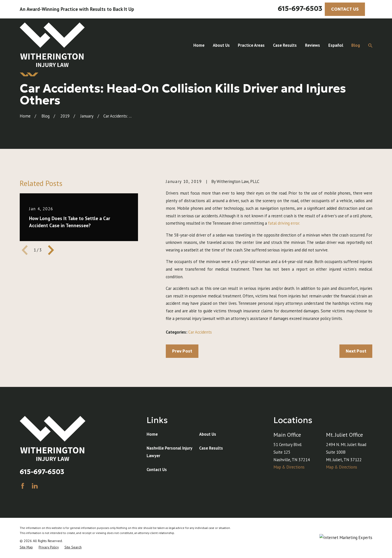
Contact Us (157, 470)
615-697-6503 (300, 8)
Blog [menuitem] (356, 45)
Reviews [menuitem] (313, 45)
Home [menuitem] (199, 45)
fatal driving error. (284, 223)
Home (152, 434)
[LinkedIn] (35, 486)
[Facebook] (23, 486)
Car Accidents (200, 332)
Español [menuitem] (336, 45)
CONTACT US (345, 9)
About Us (208, 434)
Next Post (356, 351)
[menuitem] (26, 547)
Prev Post (182, 351)
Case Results (211, 448)
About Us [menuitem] (221, 45)
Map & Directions (289, 467)
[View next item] (51, 250)
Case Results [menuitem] (285, 45)
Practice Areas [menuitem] (251, 45)
